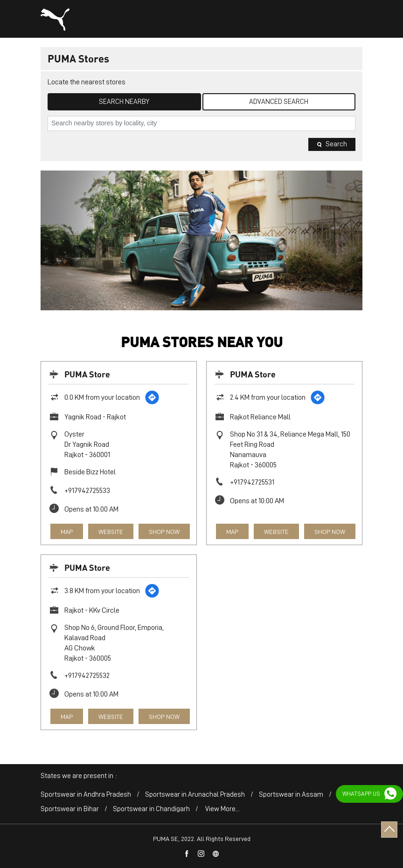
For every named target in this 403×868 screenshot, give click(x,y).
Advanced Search (279, 102)
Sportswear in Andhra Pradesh (86, 795)
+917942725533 (87, 491)
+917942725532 (87, 676)
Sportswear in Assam (291, 795)
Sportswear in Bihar (70, 809)
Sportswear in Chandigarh (151, 809)
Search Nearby (124, 102)
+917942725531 (252, 482)
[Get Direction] (152, 397)
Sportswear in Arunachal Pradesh (195, 795)
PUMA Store (87, 374)
